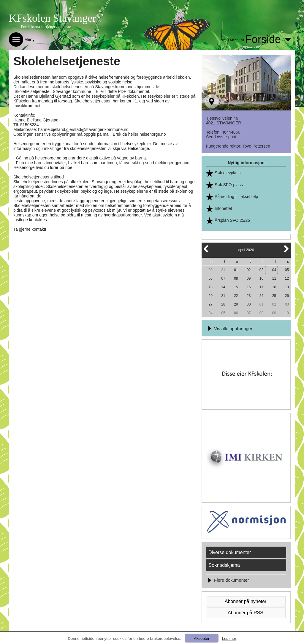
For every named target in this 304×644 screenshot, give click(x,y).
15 (236, 287)
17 (261, 287)
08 (236, 279)
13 (210, 287)
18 (274, 287)
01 (236, 270)
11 (274, 279)
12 (287, 279)
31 (223, 270)
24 (261, 296)
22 (236, 296)
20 (210, 296)
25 (274, 296)
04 (274, 270)
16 (249, 287)
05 (287, 270)
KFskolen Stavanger (52, 18)
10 (261, 279)
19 (287, 287)
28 (223, 304)
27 (210, 304)
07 (223, 279)
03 (261, 270)
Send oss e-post (221, 137)
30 (210, 270)
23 (249, 296)
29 (236, 304)
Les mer (229, 639)
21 (223, 296)
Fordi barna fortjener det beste (46, 27)
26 (287, 296)
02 (249, 270)
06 (210, 279)
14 (223, 287)
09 (249, 279)
